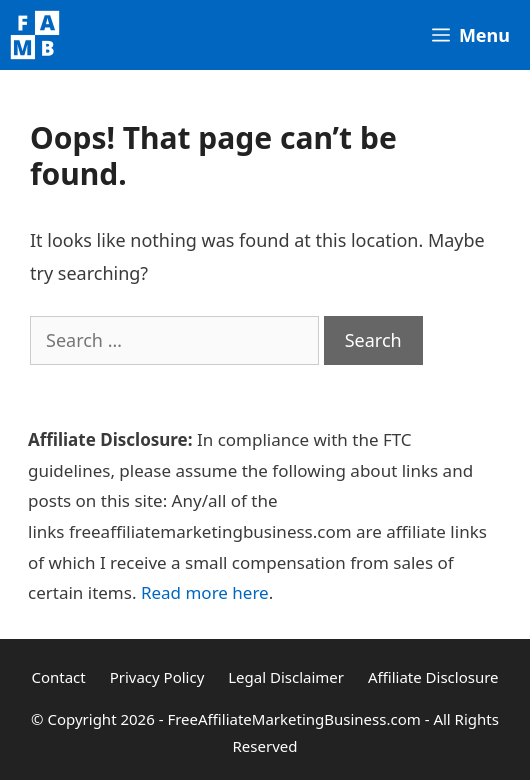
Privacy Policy (157, 677)
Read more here (205, 592)
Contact (58, 677)
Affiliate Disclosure (433, 677)
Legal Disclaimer (286, 677)
